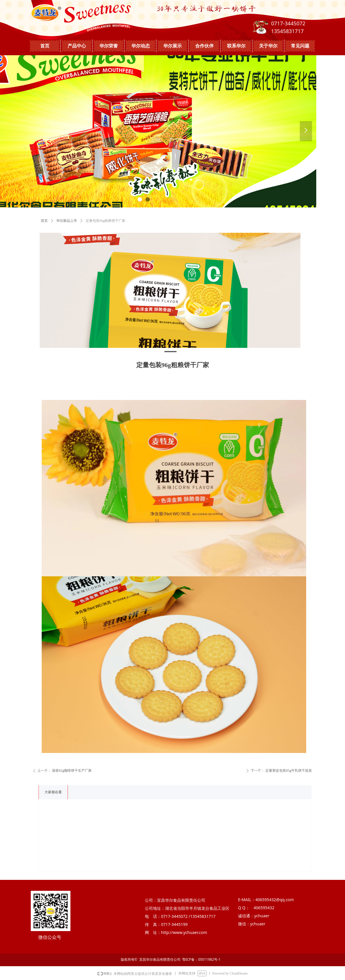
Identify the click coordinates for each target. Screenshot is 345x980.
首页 (44, 221)
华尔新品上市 (67, 221)
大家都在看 (53, 792)
